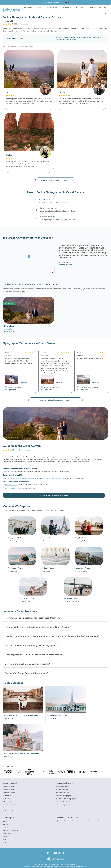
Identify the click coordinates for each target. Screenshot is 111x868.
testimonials (11, 478)
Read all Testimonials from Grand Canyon (56, 400)
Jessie (10, 387)
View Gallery (24, 382)
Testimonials (80, 7)
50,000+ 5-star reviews (21, 450)
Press (4, 827)
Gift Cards (103, 7)
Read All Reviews (66, 265)
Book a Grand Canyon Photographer (54, 495)
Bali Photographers (62, 790)
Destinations (28, 7)
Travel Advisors (51, 7)
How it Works (66, 7)
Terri (18, 437)
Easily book (6, 471)
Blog (4, 842)
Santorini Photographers (64, 796)
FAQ (4, 839)
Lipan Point (12, 390)
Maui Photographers (62, 793)
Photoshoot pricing (12, 485)
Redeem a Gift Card (10, 805)
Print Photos (7, 796)
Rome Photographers (63, 805)
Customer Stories (9, 793)
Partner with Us (8, 833)
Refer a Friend (8, 808)
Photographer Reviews (10, 811)
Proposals (92, 7)
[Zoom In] (53, 269)
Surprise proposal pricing (14, 488)
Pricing (39, 7)
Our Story (6, 821)
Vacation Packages (9, 787)
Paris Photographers (62, 787)
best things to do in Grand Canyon (54, 478)
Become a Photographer (11, 830)
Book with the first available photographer (56, 180)
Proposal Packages (9, 790)
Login (105, 13)
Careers (5, 836)
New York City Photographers (66, 799)
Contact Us (6, 824)
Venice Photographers (63, 802)
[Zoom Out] (53, 272)
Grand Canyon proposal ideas (26, 478)
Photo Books (7, 799)
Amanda (83, 387)
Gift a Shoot (7, 802)
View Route (9, 332)
